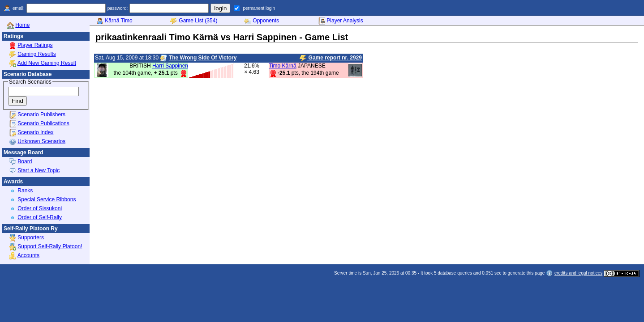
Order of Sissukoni (40, 208)
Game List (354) (198, 21)
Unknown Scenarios (41, 141)
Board (25, 161)
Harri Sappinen (170, 66)
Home (22, 25)
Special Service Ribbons (47, 199)
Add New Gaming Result (47, 63)
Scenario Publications (43, 123)
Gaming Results (36, 54)
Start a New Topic (39, 170)
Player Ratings (35, 45)
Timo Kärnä (283, 66)
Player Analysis (345, 21)
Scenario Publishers (41, 114)
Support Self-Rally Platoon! (50, 246)
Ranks (25, 191)
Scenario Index (35, 132)
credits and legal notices (578, 273)
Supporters (31, 237)
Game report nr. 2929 (331, 58)
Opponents (266, 21)
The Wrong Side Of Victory (203, 58)
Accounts (28, 255)
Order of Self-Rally (40, 217)
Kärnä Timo (118, 21)
